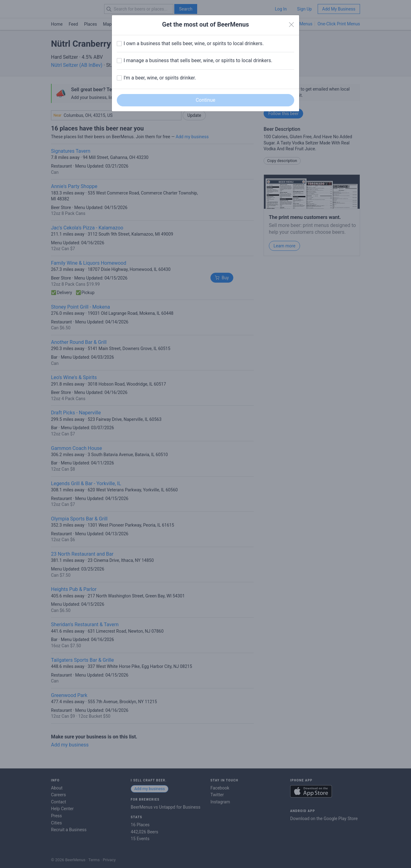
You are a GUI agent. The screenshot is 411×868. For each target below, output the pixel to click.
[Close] (291, 25)
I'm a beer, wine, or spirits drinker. (160, 78)
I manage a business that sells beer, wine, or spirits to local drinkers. (198, 60)
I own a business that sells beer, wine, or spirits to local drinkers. (194, 43)
